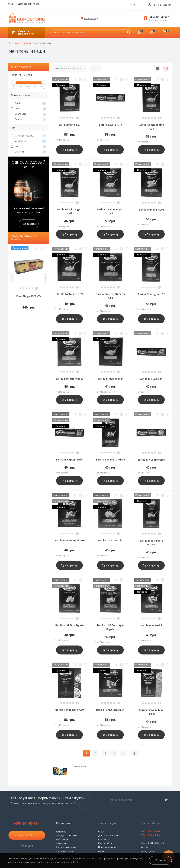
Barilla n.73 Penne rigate (70, 540)
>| (134, 753)
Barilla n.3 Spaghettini (70, 460)
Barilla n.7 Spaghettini (151, 460)
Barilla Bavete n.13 (110, 125)
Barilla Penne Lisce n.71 (110, 710)
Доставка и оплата (29, 4)
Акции (102, 851)
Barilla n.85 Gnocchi (110, 540)
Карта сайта (105, 843)
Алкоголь (61, 832)
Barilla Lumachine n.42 (69, 379)
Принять (160, 860)
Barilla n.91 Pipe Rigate (70, 625)
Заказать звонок (158, 20)
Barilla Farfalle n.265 (151, 210)
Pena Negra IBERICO (29, 296)
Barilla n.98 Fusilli (151, 625)
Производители (107, 847)
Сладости (61, 843)
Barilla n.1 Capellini (151, 379)
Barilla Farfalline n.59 (70, 294)
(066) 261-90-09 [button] (27, 823)
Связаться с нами (27, 835)
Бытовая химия (65, 851)
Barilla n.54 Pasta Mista (110, 460)
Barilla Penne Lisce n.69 (70, 710)
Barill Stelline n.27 (70, 125)
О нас (11, 4)
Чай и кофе (62, 839)
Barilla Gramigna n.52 (151, 294)
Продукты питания (22, 43)
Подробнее (29, 224)
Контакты (104, 839)
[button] (159, 5)
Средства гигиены (66, 847)
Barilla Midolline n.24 (110, 379)
